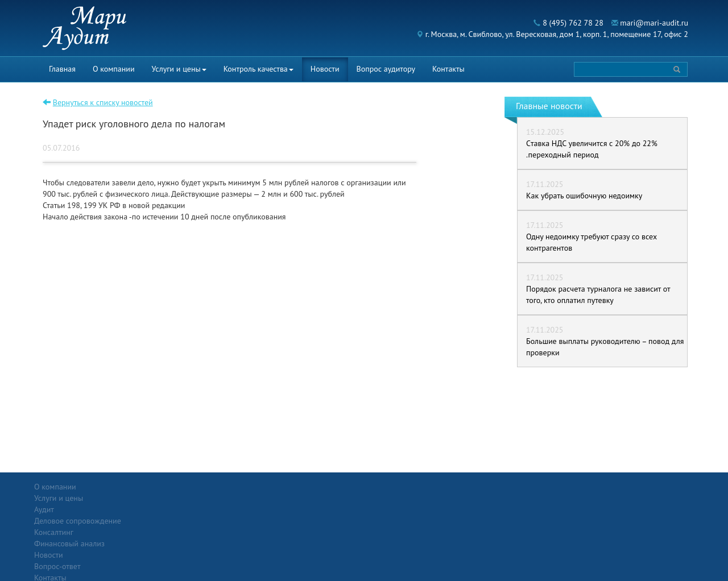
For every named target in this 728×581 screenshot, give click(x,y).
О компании (114, 69)
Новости (325, 69)
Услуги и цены (179, 69)
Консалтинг (160, 521)
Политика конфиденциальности (628, 487)
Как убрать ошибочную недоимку (584, 196)
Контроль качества (258, 69)
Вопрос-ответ (392, 487)
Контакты (448, 69)
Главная (62, 69)
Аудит (150, 498)
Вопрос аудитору (386, 69)
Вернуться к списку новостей (103, 102)
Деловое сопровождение (184, 509)
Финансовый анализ (176, 532)
